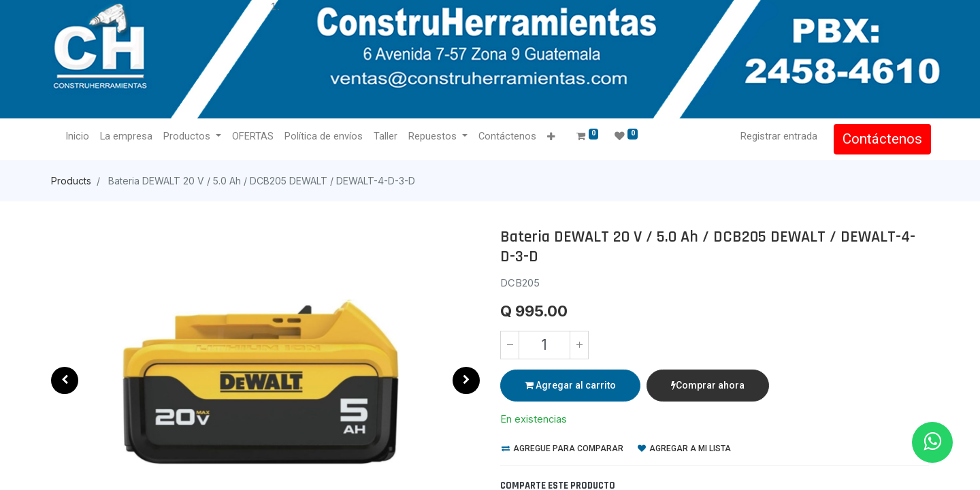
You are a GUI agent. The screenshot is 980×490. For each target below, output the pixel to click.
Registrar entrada (777, 136)
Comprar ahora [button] (708, 385)
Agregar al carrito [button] (570, 385)
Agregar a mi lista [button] (684, 448)
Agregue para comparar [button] (562, 448)
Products (71, 181)
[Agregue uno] (579, 345)
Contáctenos (880, 139)
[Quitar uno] (510, 345)
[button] (552, 137)
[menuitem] (79, 137)
